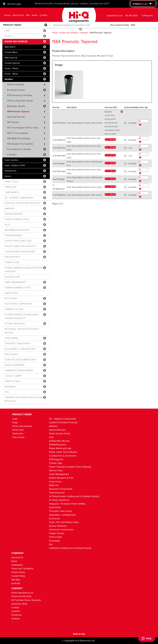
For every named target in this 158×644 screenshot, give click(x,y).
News (35, 15)
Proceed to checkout (143, 4)
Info (28, 15)
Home (7, 15)
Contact (43, 15)
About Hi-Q (18, 15)
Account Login (14, 4)
